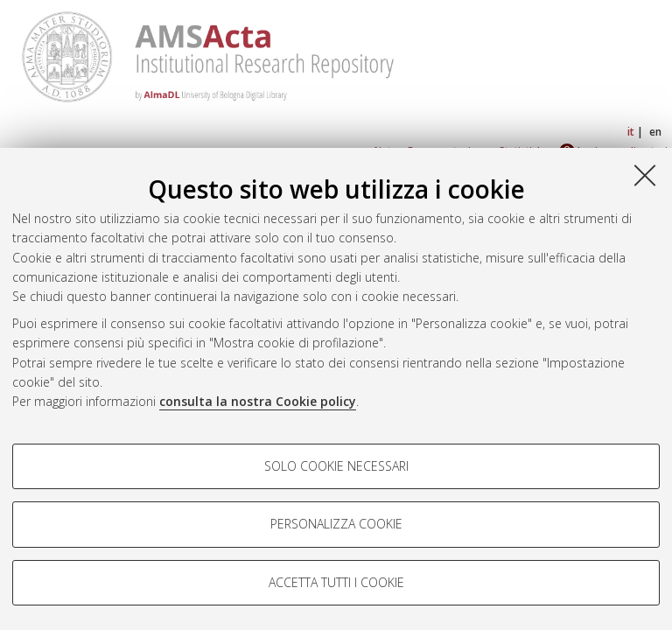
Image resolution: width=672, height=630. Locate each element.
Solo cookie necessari (336, 466)
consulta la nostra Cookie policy (258, 401)
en (655, 132)
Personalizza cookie (336, 524)
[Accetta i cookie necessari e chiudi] (645, 175)
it (631, 132)
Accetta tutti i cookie (336, 582)
